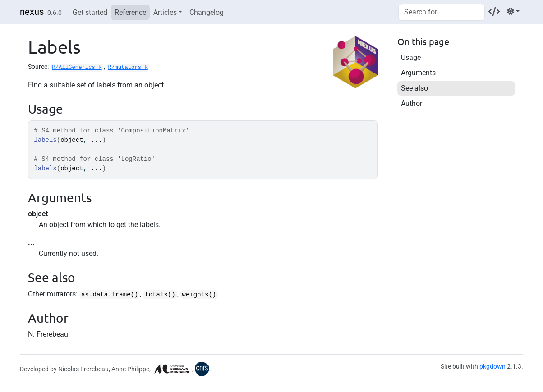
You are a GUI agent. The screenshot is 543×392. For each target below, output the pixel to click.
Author (412, 103)
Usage (411, 57)
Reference (130, 12)
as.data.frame (106, 295)
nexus (32, 12)
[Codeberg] (494, 11)
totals (156, 295)
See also (414, 88)
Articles (165, 12)
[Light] (513, 11)
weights (196, 295)
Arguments (418, 73)
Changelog (207, 12)
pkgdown (492, 366)
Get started (90, 12)
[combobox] (442, 12)
